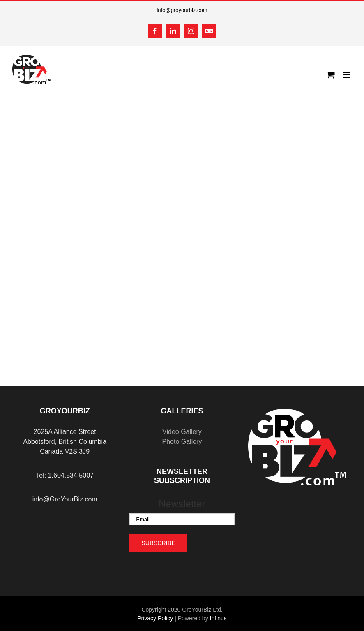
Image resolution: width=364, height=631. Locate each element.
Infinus (218, 618)
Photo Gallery (182, 442)
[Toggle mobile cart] (331, 75)
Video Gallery (182, 432)
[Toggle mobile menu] (347, 75)
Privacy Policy (155, 618)
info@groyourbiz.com (182, 10)
